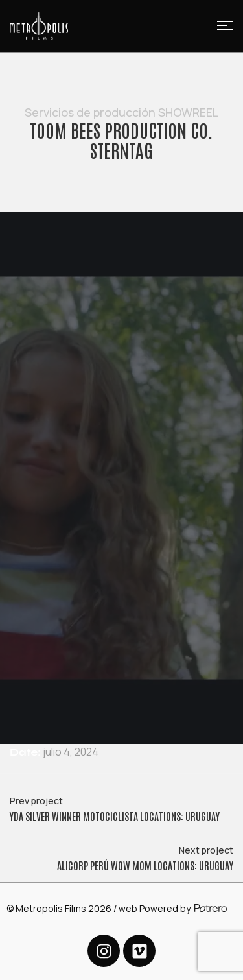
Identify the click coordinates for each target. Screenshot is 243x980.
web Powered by (155, 908)
